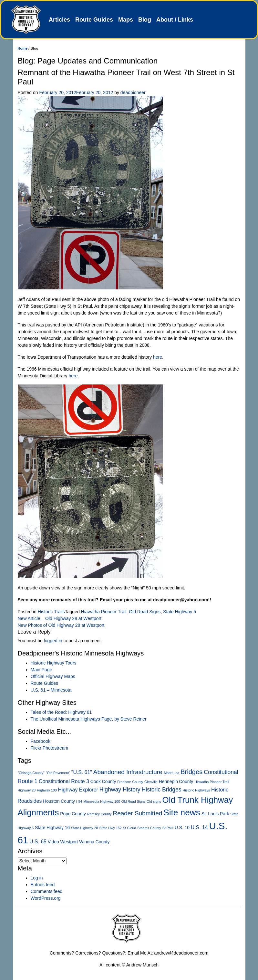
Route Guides (94, 20)
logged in (53, 641)
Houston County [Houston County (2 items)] (59, 801)
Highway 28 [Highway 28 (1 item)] (27, 790)
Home (23, 48)
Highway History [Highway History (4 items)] (120, 790)
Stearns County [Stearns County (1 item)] (149, 828)
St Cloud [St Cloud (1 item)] (130, 828)
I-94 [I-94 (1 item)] (79, 801)
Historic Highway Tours (54, 663)
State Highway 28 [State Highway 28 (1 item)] (85, 828)
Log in (37, 878)
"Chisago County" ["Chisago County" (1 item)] (31, 773)
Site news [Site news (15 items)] (182, 812)
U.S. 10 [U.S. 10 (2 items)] (182, 828)
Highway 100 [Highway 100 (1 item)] (47, 790)
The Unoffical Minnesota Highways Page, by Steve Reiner (89, 719)
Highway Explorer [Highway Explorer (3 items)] (78, 790)
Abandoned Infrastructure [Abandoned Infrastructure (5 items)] (128, 772)
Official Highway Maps (53, 676)
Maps (126, 20)
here (158, 357)
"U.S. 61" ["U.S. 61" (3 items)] (82, 772)
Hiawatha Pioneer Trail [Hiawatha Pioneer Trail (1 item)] (212, 782)
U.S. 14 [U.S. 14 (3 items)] (199, 827)
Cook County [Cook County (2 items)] (103, 782)
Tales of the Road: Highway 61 (61, 712)
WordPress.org (46, 898)
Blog (145, 20)
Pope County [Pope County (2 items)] (73, 814)
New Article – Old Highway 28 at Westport (60, 618)
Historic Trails (51, 612)
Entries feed (43, 885)
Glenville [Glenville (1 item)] (151, 782)
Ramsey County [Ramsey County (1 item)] (99, 814)
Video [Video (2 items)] (53, 842)
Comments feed (47, 891)
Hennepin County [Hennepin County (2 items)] (176, 782)
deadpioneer (133, 92)
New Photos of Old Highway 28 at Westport (61, 625)
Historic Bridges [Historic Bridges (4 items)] (162, 790)
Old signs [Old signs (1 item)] (154, 801)
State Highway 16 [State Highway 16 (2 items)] (52, 828)
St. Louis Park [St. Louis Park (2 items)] (215, 814)
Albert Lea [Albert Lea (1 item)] (172, 773)
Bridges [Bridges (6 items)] (191, 772)
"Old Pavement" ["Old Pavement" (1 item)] (58, 773)
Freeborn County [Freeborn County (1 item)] (130, 782)
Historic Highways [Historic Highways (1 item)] (196, 790)
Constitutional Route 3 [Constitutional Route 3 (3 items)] (64, 781)
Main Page (41, 670)
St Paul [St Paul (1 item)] (168, 828)
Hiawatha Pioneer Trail (104, 612)
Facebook (41, 741)
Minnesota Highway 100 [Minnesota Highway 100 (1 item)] (102, 801)
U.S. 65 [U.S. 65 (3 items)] (38, 842)
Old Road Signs (145, 612)
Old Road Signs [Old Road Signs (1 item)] (134, 801)
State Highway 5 (180, 612)
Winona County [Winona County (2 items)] (94, 842)
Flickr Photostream (50, 748)
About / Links (175, 20)
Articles (59, 20)
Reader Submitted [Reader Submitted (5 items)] (138, 813)
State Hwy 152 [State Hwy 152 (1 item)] (110, 828)
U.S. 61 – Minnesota (51, 690)
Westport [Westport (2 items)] (69, 842)
